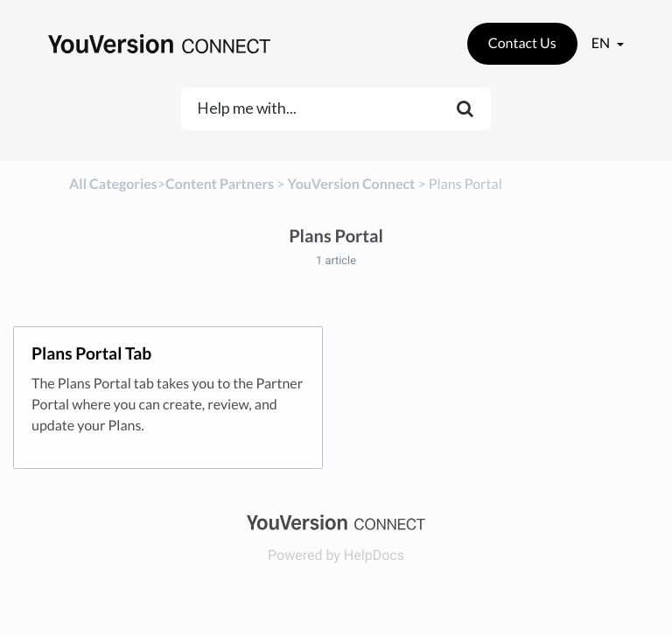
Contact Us (522, 43)
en (602, 43)
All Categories (113, 184)
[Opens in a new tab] (336, 521)
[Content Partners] (220, 184)
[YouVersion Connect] (351, 184)
